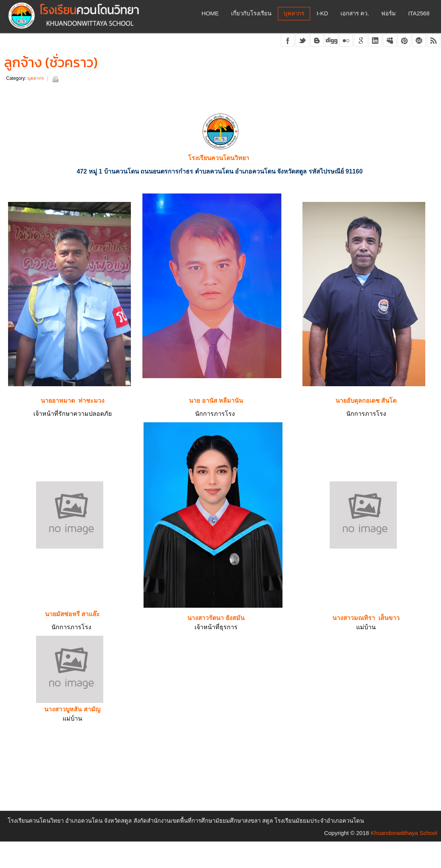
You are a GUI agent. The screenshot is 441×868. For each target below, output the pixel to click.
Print (55, 79)
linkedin (375, 40)
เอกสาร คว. (355, 13)
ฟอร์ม (388, 13)
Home (210, 13)
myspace (390, 40)
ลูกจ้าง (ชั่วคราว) (51, 62)
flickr (346, 40)
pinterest (404, 40)
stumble (419, 40)
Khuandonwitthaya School (404, 833)
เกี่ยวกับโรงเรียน (251, 13)
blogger (317, 40)
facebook (288, 40)
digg (331, 40)
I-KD (322, 13)
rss (434, 40)
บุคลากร (294, 13)
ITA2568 (419, 13)
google (361, 40)
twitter (302, 40)
